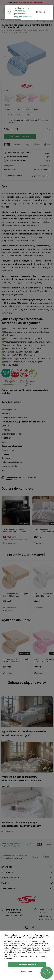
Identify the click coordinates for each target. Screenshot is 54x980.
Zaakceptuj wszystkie (27, 965)
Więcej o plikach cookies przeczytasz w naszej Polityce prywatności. (25, 957)
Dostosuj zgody (27, 971)
